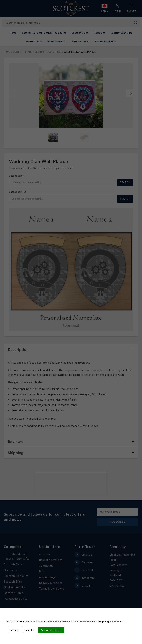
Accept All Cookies (52, 630)
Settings (15, 630)
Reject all (30, 630)
